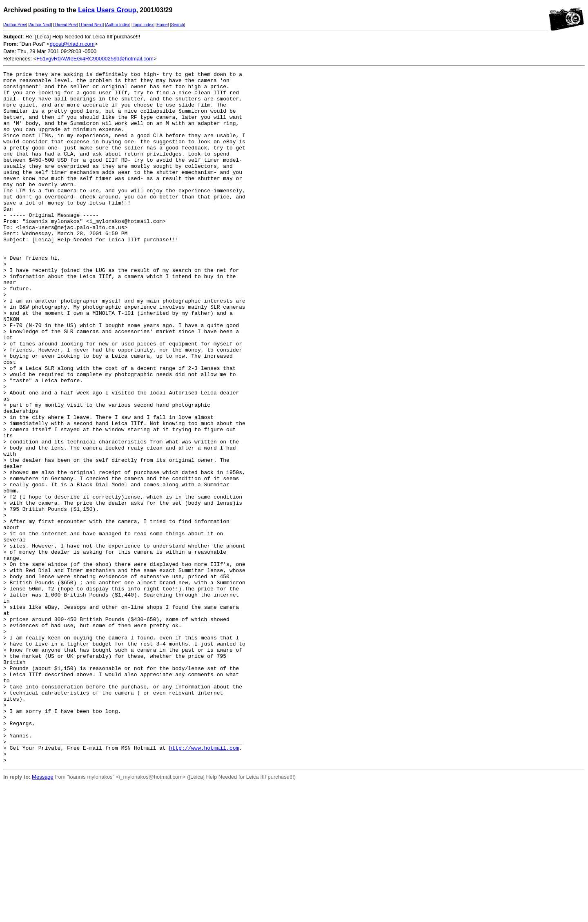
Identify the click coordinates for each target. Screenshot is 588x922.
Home (162, 25)
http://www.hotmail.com (204, 884)
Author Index (118, 25)
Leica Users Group (107, 10)
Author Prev (15, 25)
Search (178, 25)
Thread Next (91, 25)
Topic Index (143, 25)
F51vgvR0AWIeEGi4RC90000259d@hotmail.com (95, 59)
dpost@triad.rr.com (72, 44)
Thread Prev (66, 25)
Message (43, 915)
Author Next (40, 25)
